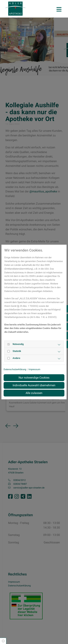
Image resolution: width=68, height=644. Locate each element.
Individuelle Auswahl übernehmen (34, 385)
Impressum (34, 369)
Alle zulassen (34, 393)
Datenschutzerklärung (15, 369)
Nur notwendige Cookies (34, 378)
